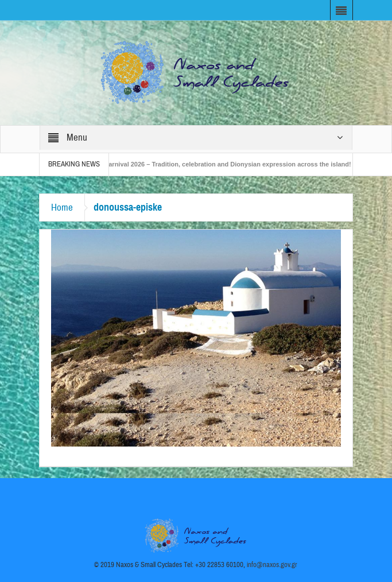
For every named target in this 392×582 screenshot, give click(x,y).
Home (62, 207)
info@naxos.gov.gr (272, 565)
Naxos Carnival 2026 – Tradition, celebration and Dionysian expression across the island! (222, 164)
